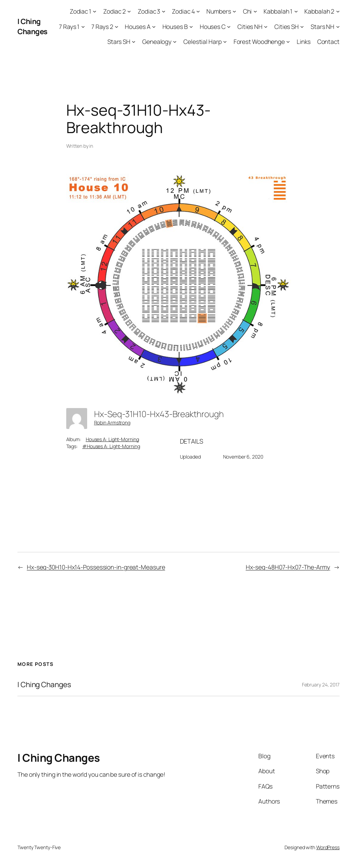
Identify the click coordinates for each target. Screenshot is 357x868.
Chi (248, 11)
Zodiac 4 (183, 11)
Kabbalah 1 (278, 11)
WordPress (328, 847)
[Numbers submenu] (234, 11)
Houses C (213, 26)
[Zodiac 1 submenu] (94, 11)
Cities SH (287, 26)
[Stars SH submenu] (134, 41)
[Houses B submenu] (191, 26)
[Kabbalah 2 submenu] (338, 11)
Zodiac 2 (115, 11)
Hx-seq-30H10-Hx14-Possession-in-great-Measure (96, 567)
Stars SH (119, 41)
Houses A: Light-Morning (112, 439)
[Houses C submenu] (229, 26)
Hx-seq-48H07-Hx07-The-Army (288, 567)
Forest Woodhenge (259, 41)
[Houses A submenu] (154, 26)
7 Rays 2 (102, 26)
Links (304, 41)
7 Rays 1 (69, 26)
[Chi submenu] (255, 11)
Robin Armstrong (112, 423)
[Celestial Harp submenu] (225, 41)
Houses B (175, 26)
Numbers (219, 11)
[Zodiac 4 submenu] (198, 11)
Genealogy (157, 41)
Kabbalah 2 (319, 11)
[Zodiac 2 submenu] (129, 11)
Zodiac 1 (81, 11)
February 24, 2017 (321, 685)
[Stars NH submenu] (338, 26)
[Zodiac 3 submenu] (164, 11)
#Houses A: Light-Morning (111, 446)
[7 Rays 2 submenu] (116, 26)
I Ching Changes (32, 26)
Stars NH (322, 26)
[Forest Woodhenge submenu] (288, 41)
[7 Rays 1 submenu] (83, 26)
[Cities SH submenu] (302, 26)
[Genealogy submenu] (175, 41)
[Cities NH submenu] (266, 26)
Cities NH (250, 26)
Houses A (138, 26)
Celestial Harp (203, 41)
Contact (328, 41)
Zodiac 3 (149, 11)
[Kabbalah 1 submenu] (296, 11)
